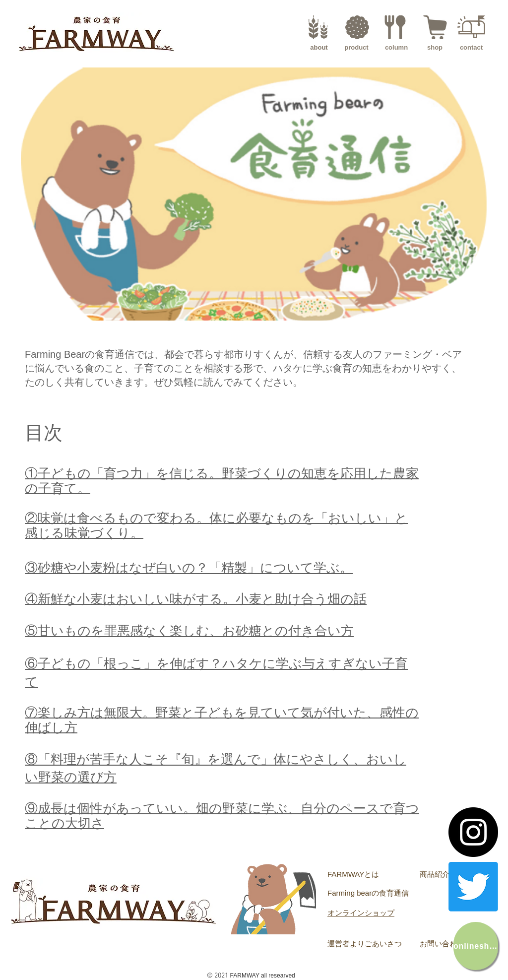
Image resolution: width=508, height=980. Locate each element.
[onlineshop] (476, 946)
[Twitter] (473, 887)
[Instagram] (473, 832)
